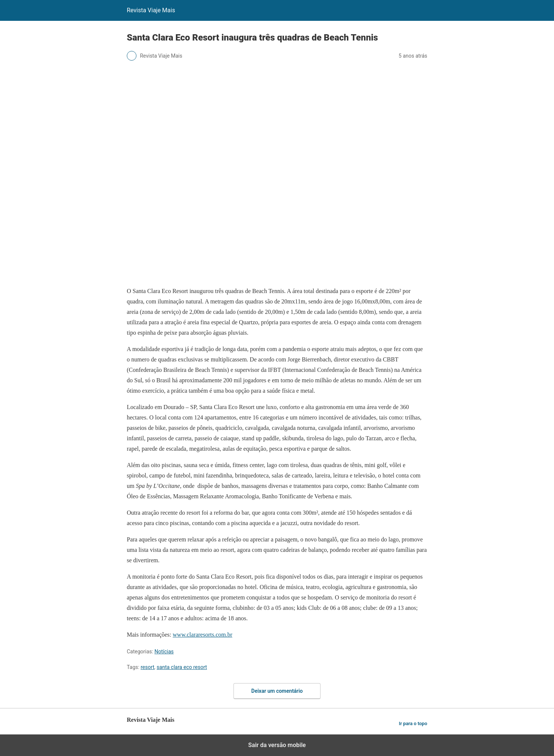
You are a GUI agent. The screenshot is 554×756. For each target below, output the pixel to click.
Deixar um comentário (277, 691)
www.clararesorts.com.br (203, 635)
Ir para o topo (413, 723)
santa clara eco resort (182, 667)
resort (147, 667)
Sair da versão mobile (277, 745)
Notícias (164, 652)
